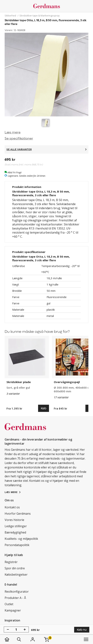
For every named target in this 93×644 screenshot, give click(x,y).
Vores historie (14, 520)
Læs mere (13, 132)
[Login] (33, 639)
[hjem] (11, 639)
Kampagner (13, 610)
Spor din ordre (15, 568)
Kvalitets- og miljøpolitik (21, 539)
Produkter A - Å (15, 598)
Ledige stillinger (16, 526)
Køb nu (82, 630)
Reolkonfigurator (17, 592)
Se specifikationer (19, 139)
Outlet (9, 604)
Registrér (11, 562)
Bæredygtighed (15, 532)
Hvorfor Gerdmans (18, 514)
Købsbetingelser (16, 575)
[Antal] (16, 630)
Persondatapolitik (17, 545)
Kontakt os (12, 507)
